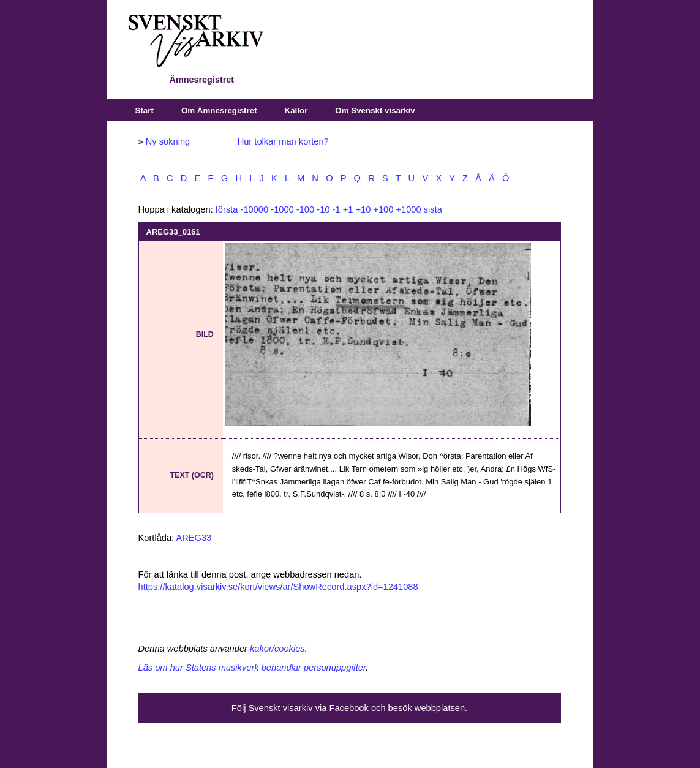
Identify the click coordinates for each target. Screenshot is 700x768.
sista (433, 209)
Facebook (348, 708)
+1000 (408, 209)
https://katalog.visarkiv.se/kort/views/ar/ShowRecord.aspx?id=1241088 (278, 587)
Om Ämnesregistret (219, 111)
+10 (363, 209)
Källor (296, 111)
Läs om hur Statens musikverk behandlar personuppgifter (252, 668)
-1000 (282, 209)
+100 (383, 209)
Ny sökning (168, 141)
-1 (337, 209)
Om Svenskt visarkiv (375, 111)
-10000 (255, 209)
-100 (305, 209)
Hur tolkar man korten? (283, 141)
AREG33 (194, 538)
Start (145, 111)
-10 (323, 209)
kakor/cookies (277, 649)
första (227, 209)
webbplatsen (440, 708)
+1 (348, 209)
